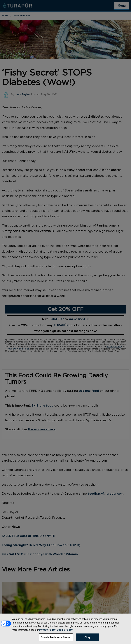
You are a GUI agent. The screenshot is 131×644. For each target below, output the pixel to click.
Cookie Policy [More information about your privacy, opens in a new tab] (65, 633)
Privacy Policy (47, 633)
